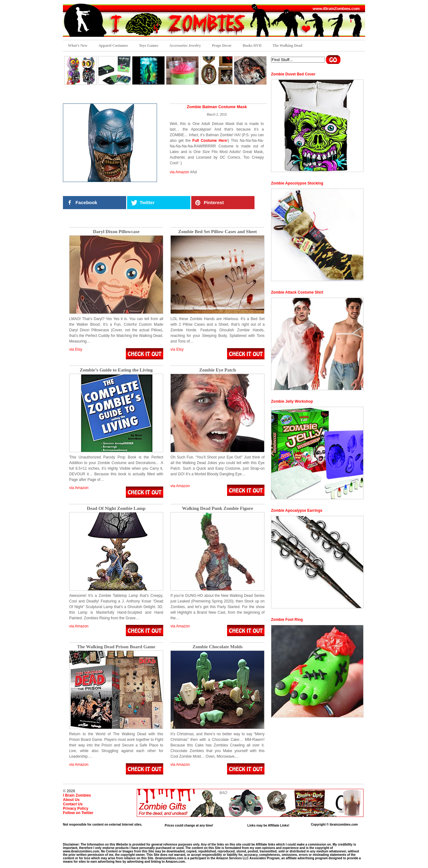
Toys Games (149, 46)
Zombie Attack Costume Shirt (297, 292)
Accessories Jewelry (185, 46)
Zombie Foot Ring (287, 620)
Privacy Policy (76, 808)
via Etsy (76, 349)
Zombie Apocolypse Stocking (297, 183)
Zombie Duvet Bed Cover (293, 74)
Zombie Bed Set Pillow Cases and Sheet (218, 232)
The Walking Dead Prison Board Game (116, 647)
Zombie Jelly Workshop (292, 401)
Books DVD (252, 46)
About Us (71, 800)
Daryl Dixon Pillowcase (116, 232)
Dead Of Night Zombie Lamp (116, 508)
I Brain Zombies (77, 795)
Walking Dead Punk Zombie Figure (217, 508)
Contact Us (73, 804)
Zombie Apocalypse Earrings (297, 511)
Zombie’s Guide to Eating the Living (116, 370)
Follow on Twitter (78, 813)
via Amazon (179, 172)
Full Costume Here (210, 141)
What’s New (78, 46)
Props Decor (222, 46)
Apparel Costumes (113, 46)
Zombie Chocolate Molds (218, 647)
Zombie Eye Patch (218, 370)
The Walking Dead (288, 46)
